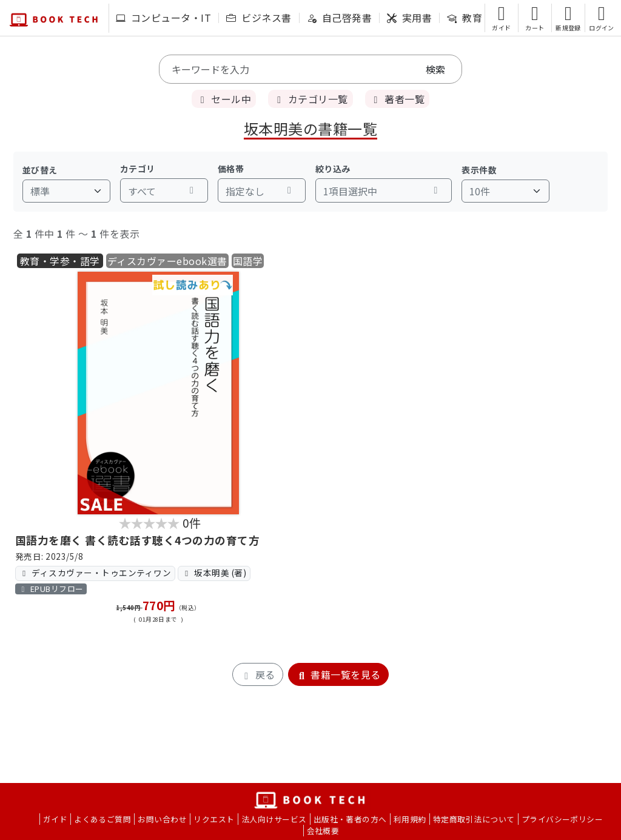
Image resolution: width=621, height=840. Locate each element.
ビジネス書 (259, 18)
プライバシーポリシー (562, 819)
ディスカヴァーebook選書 (167, 261)
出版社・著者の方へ (350, 819)
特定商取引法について (474, 819)
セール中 (224, 99)
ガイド (55, 819)
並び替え (40, 170)
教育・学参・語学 (60, 261)
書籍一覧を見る (338, 674)
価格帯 (231, 169)
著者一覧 (397, 99)
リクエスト (214, 819)
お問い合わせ (162, 819)
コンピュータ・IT (163, 18)
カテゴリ (138, 169)
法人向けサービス (274, 819)
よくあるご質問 (102, 819)
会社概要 (323, 831)
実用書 (409, 18)
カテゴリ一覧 (310, 99)
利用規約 (410, 819)
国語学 (248, 261)
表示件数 (479, 170)
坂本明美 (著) (214, 573)
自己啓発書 (339, 18)
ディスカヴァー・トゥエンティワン (95, 573)
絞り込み (333, 169)
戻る (257, 674)
